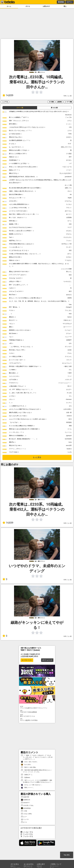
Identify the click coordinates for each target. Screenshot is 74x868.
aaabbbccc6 (26, 800)
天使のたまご (68, 320)
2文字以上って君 (67, 244)
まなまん (69, 231)
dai (71, 194)
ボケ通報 (51, 102)
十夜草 (70, 373)
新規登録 (61, 2)
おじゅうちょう (67, 363)
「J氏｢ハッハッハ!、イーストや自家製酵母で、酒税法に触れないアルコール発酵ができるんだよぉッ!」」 (37, 781)
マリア (70, 227)
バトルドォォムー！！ (65, 383)
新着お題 (39, 866)
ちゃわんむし (68, 281)
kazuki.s (69, 449)
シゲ (70, 163)
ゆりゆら (69, 160)
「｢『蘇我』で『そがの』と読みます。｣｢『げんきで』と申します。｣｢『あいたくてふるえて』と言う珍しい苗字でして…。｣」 (37, 757)
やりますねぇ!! (67, 324)
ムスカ (70, 130)
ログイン (69, 2)
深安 (70, 250)
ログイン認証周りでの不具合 (37, 720)
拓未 (70, 275)
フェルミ (69, 241)
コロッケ (69, 360)
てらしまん (68, 310)
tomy (70, 442)
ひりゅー (69, 333)
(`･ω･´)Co (69, 117)
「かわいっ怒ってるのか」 (30, 762)
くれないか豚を (26, 814)
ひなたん (69, 234)
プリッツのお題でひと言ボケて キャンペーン (37, 707)
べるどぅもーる (67, 167)
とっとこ (69, 124)
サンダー (69, 247)
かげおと (69, 257)
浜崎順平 (69, 340)
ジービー (69, 170)
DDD (70, 224)
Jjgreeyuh (69, 436)
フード (70, 376)
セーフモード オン (27, 660)
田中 (70, 157)
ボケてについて (54, 866)
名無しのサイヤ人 (66, 147)
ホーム (9, 6)
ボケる (28, 6)
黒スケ (70, 386)
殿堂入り (13, 866)
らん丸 (70, 452)
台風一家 (69, 412)
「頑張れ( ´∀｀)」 (27, 775)
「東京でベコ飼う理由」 (29, 767)
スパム (70, 429)
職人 (65, 6)
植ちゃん (69, 272)
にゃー (24, 817)
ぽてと (70, 254)
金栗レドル (68, 188)
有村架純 (69, 422)
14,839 (8, 95)
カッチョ (69, 403)
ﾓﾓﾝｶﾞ (70, 144)
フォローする (27, 834)
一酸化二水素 (68, 366)
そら (70, 396)
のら (70, 370)
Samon (69, 317)
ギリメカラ (68, 347)
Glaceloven (68, 115)
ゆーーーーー (68, 327)
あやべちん (68, 211)
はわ (70, 343)
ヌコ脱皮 (69, 154)
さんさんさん (68, 237)
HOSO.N (69, 416)
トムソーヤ (68, 337)
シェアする (5, 102)
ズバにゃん (68, 356)
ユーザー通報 (68, 102)
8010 (70, 419)
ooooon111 (25, 803)
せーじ (70, 221)
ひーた (24, 822)
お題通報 (59, 102)
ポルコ (70, 191)
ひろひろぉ (68, 201)
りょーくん (68, 432)
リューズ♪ (25, 819)
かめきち (69, 137)
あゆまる (69, 295)
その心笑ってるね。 (28, 805)
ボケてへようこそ (47, 660)
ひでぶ (70, 121)
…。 (70, 285)
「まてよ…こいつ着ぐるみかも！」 (32, 785)
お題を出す (46, 6)
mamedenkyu (26, 808)
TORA (70, 134)
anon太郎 (69, 445)
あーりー (69, 214)
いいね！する (27, 832)
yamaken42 (68, 177)
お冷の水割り (68, 409)
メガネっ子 (68, 380)
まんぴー (69, 389)
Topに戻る (67, 855)
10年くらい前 (67, 96)
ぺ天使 (24, 811)
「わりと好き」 (26, 765)
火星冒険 (69, 217)
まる (70, 406)
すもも (70, 353)
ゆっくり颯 (68, 185)
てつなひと (68, 260)
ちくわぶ (69, 204)
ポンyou (69, 393)
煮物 (70, 426)
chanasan (69, 399)
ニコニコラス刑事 (66, 269)
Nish (70, 314)
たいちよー (68, 330)
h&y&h (70, 198)
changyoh (69, 307)
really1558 (25, 797)
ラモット (69, 208)
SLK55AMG (68, 439)
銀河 (70, 291)
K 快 (70, 127)
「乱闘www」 (26, 778)
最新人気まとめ (28, 866)
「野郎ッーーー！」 (28, 788)
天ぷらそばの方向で (66, 173)
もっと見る (37, 457)
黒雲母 (70, 298)
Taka (70, 304)
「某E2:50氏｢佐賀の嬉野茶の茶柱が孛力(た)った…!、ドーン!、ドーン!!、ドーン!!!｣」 (37, 771)
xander (70, 350)
